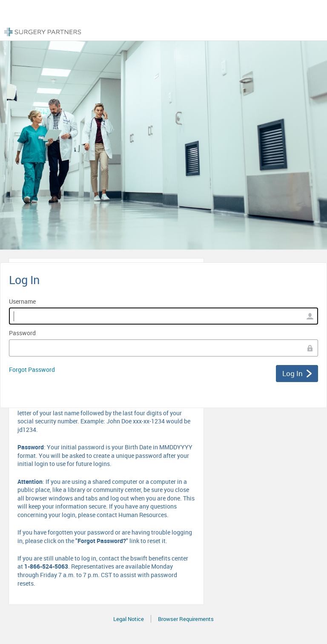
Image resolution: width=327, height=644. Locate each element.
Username (22, 301)
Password (22, 333)
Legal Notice (129, 619)
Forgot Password (32, 369)
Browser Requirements (186, 619)
